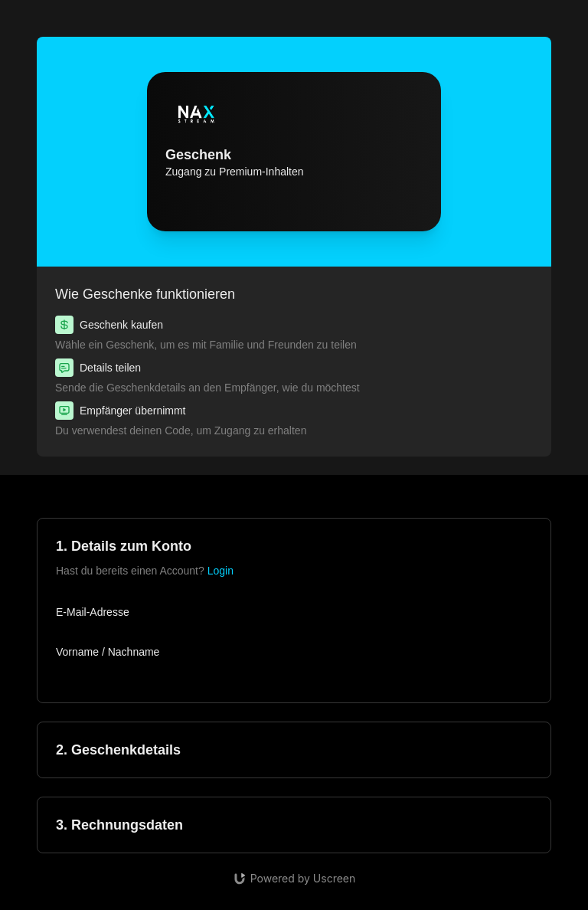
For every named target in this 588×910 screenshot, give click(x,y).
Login (220, 571)
